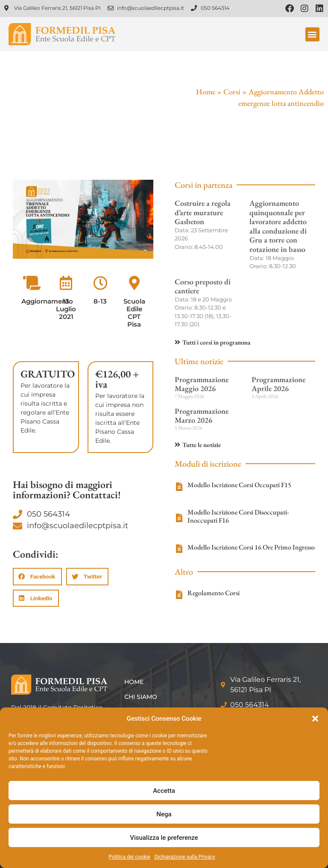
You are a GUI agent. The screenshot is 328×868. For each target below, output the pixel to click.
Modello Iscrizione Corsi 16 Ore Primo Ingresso (251, 547)
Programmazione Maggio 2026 (202, 384)
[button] (315, 719)
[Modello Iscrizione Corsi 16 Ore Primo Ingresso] (179, 549)
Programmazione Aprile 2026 (278, 384)
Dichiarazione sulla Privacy (185, 857)
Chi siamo (141, 697)
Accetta (164, 791)
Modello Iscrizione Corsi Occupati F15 (239, 485)
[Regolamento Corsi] (179, 595)
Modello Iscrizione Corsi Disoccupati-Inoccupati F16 (238, 516)
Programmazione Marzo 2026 (202, 416)
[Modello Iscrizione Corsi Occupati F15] (179, 487)
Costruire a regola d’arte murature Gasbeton (203, 212)
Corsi (232, 92)
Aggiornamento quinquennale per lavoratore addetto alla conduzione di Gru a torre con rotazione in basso (278, 226)
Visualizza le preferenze (164, 838)
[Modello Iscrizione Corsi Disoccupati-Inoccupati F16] (179, 518)
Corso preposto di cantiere (203, 286)
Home (206, 92)
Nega (164, 814)
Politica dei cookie (129, 857)
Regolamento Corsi (214, 593)
